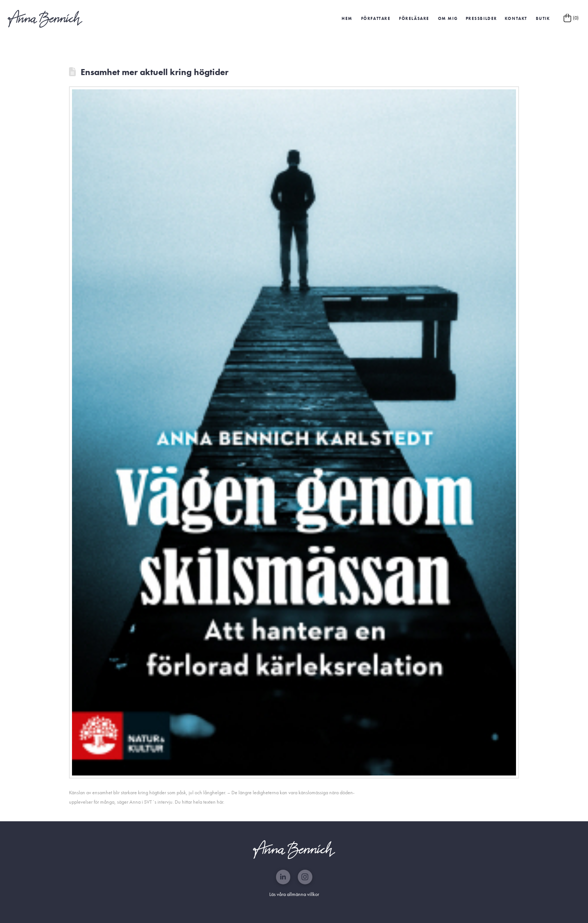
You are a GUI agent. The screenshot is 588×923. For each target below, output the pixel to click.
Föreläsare (414, 18)
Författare (376, 18)
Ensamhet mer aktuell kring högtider (154, 72)
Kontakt (516, 18)
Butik (543, 18)
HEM (347, 18)
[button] (481, 19)
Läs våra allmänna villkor (294, 894)
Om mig (448, 18)
